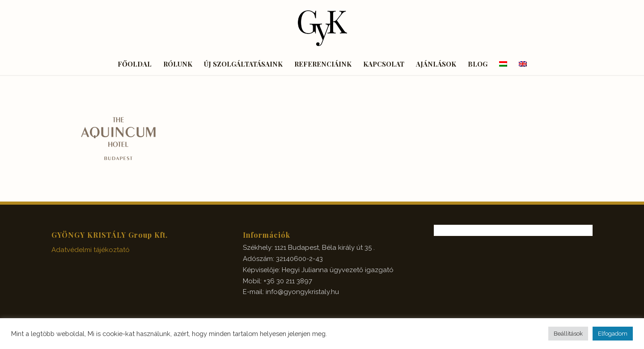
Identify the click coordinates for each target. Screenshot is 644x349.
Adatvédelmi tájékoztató (91, 250)
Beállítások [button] (568, 334)
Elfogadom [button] (613, 334)
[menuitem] (135, 64)
